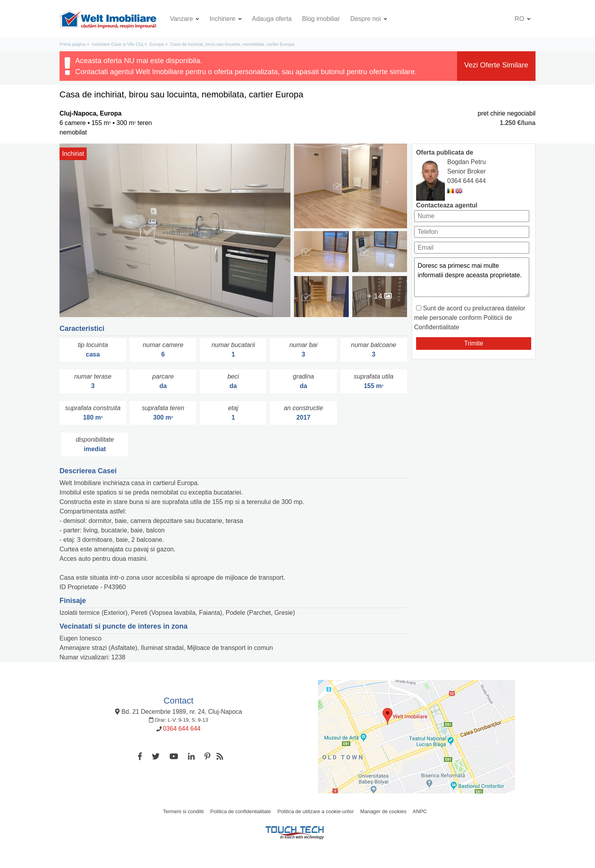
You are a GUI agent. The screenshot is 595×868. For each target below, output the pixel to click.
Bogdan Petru (467, 162)
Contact (178, 701)
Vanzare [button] (182, 19)
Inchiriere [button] (223, 19)
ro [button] (520, 19)
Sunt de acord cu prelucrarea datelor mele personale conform (470, 318)
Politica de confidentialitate (241, 811)
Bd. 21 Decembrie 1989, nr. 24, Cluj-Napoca (178, 712)
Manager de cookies (383, 811)
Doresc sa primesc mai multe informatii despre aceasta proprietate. (472, 277)
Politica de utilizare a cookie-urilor (316, 811)
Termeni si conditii (183, 811)
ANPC (420, 811)
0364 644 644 (467, 181)
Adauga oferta (272, 19)
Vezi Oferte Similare (496, 65)
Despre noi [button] (366, 19)
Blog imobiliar (321, 19)
